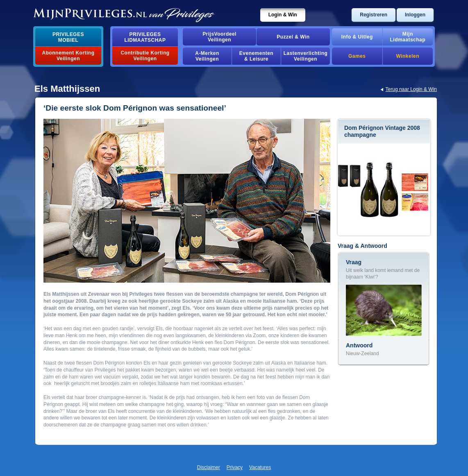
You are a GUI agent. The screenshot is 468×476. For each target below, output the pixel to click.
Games (357, 56)
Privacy (235, 467)
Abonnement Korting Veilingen (68, 56)
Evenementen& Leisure (256, 56)
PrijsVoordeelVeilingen (219, 37)
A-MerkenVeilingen (207, 56)
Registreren (374, 15)
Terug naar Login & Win (411, 89)
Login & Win (283, 15)
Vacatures (260, 467)
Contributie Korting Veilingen (145, 56)
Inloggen (415, 15)
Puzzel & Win (293, 37)
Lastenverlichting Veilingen (306, 56)
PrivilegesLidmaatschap (145, 37)
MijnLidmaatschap (408, 37)
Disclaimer (209, 467)
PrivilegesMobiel (68, 37)
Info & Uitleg (357, 37)
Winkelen (408, 56)
